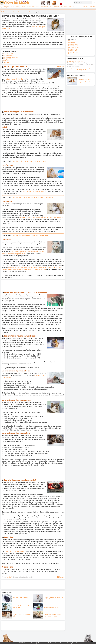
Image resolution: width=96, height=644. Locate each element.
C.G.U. (78, 643)
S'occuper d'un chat (33, 7)
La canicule (72, 43)
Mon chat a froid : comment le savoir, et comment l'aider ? (30, 161)
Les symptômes (8, 59)
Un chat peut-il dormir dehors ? (77, 54)
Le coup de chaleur (74, 44)
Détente (57, 7)
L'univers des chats (46, 7)
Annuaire (72, 7)
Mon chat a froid (73, 51)
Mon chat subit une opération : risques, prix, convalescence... (31, 235)
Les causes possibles (9, 56)
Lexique (51, 643)
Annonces (64, 7)
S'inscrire (85, 7)
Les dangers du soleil (74, 47)
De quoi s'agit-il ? (8, 54)
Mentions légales (69, 643)
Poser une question (80, 70)
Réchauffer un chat (74, 52)
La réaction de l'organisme (11, 57)
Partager (61, 67)
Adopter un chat (9, 7)
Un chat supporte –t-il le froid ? (76, 61)
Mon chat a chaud (73, 49)
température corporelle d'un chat (14, 79)
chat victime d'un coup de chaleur (14, 551)
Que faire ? (6, 60)
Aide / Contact (42, 643)
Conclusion (6, 62)
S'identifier (93, 7)
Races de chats (20, 7)
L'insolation (72, 41)
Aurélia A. (9, 577)
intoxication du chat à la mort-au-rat (33, 191)
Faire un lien (59, 643)
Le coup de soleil (73, 46)
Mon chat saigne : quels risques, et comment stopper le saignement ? (33, 197)
